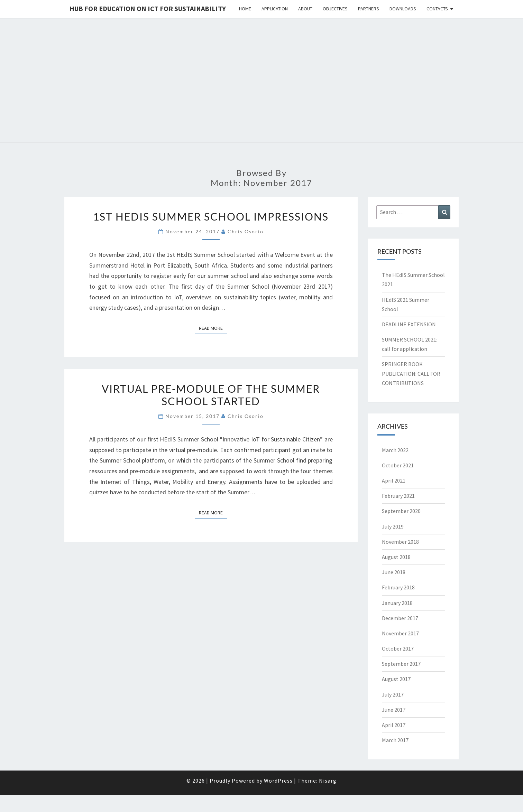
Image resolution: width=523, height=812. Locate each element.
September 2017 (401, 664)
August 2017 (396, 679)
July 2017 (393, 694)
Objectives (335, 9)
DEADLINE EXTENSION (409, 324)
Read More (213, 328)
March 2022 (395, 450)
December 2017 (400, 618)
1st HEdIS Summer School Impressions (211, 216)
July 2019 (393, 526)
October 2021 (398, 465)
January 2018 (397, 603)
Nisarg (328, 781)
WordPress (278, 781)
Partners (369, 9)
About (305, 9)
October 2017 (398, 648)
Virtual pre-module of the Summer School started (211, 395)
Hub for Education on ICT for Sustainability (148, 8)
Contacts (437, 9)
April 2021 (394, 480)
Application (275, 9)
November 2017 (400, 633)
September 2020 (401, 511)
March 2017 (395, 740)
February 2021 (398, 496)
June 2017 (394, 710)
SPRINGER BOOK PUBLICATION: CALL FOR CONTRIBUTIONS (411, 373)
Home (245, 9)
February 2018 (398, 587)
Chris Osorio (246, 231)
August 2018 (396, 557)
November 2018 (400, 542)
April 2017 (394, 725)
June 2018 (394, 572)
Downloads (403, 9)
